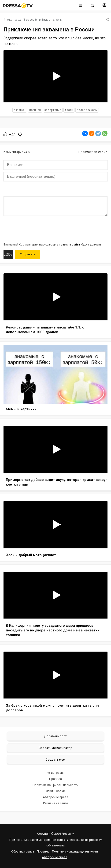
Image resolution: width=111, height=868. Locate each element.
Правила (55, 779)
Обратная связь (23, 851)
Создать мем (55, 759)
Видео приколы (52, 20)
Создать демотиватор (55, 748)
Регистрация (55, 773)
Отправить (28, 254)
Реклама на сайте (55, 803)
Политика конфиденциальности (55, 785)
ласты (69, 110)
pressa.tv (31, 20)
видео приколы (87, 110)
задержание (53, 110)
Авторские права (55, 797)
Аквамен (20, 110)
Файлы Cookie (55, 791)
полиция (35, 110)
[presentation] (39, 229)
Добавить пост (55, 736)
